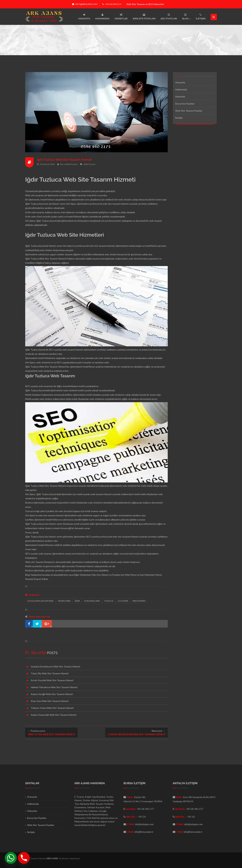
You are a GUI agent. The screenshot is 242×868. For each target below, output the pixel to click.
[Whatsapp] (11, 858)
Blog (28, 575)
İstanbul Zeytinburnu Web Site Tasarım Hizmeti (55, 666)
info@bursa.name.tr (144, 832)
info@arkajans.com (85, 4)
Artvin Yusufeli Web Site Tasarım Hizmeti (52, 680)
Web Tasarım (90, 164)
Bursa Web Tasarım (69, 164)
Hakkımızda (181, 89)
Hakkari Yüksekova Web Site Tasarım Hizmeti (54, 687)
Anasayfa (180, 82)
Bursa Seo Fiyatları (185, 104)
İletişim (179, 118)
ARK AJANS (53, 858)
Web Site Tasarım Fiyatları (189, 111)
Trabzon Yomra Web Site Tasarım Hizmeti (52, 708)
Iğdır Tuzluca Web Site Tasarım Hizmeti (65, 160)
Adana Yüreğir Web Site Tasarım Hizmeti (52, 694)
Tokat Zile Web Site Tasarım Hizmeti (50, 673)
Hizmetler (180, 97)
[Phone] (24, 858)
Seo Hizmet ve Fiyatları (109, 575)
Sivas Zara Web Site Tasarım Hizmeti (50, 701)
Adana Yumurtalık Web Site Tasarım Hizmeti (54, 715)
